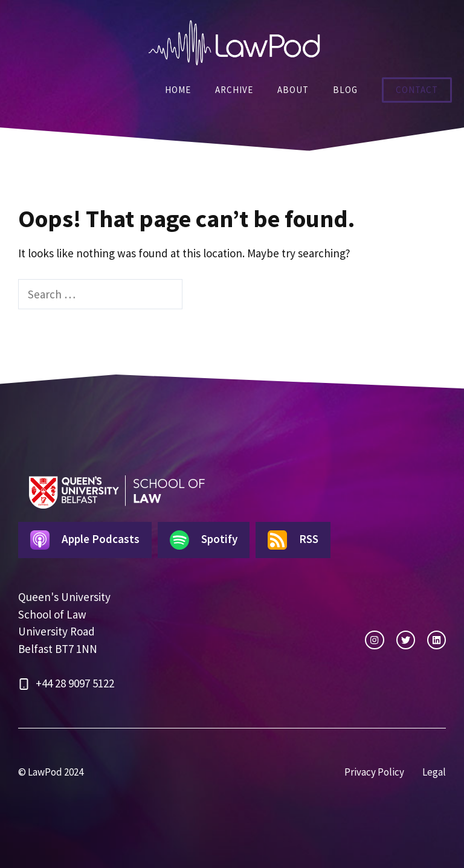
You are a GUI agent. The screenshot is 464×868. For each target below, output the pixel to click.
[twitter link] (406, 640)
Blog (345, 90)
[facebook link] (437, 640)
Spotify (204, 540)
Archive (234, 90)
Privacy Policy (374, 772)
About (293, 90)
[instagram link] (374, 640)
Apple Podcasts (85, 540)
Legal (434, 772)
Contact (417, 90)
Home (178, 90)
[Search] (203, 294)
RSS (293, 540)
